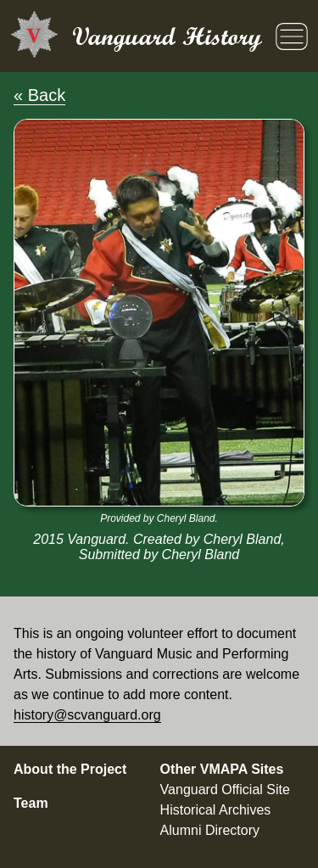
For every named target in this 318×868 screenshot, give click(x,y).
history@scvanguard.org (87, 715)
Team (31, 803)
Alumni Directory (210, 830)
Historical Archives (216, 810)
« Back (39, 95)
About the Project (70, 769)
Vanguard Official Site (225, 790)
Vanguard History (167, 36)
